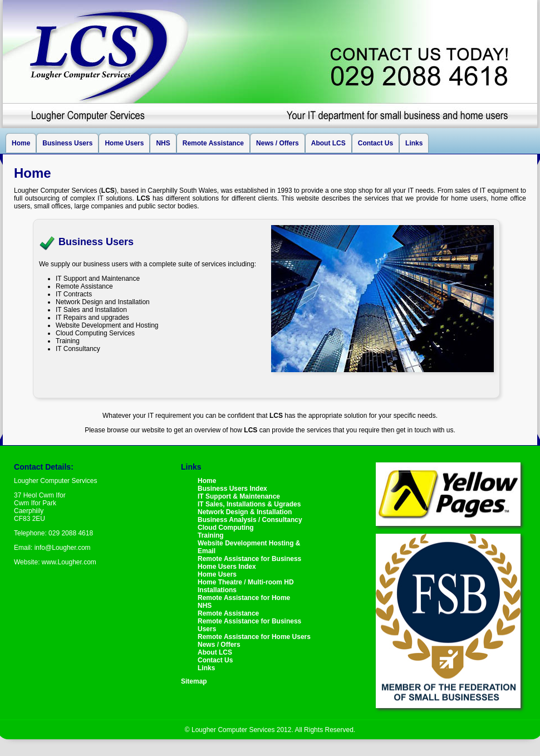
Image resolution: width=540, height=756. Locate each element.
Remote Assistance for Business (249, 559)
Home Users (124, 143)
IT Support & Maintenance (239, 496)
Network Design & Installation (245, 512)
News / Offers (278, 143)
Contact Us (375, 143)
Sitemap (194, 681)
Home (21, 143)
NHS (163, 143)
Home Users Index (227, 567)
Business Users (67, 143)
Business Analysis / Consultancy (250, 520)
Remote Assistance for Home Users (254, 637)
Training (211, 535)
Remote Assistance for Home (244, 598)
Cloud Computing (226, 528)
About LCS (328, 143)
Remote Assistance (213, 143)
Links (414, 143)
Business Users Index (232, 489)
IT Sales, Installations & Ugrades (249, 504)
